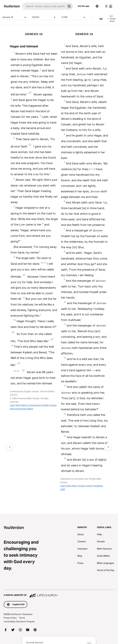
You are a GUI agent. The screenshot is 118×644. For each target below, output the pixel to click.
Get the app (83, 6)
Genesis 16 (15, 17)
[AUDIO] (92, 19)
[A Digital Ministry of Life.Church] (59, 594)
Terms (22, 618)
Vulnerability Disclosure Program (19, 621)
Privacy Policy (10, 618)
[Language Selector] (97, 6)
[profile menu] (108, 6)
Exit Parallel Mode (111, 19)
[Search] (44, 6)
